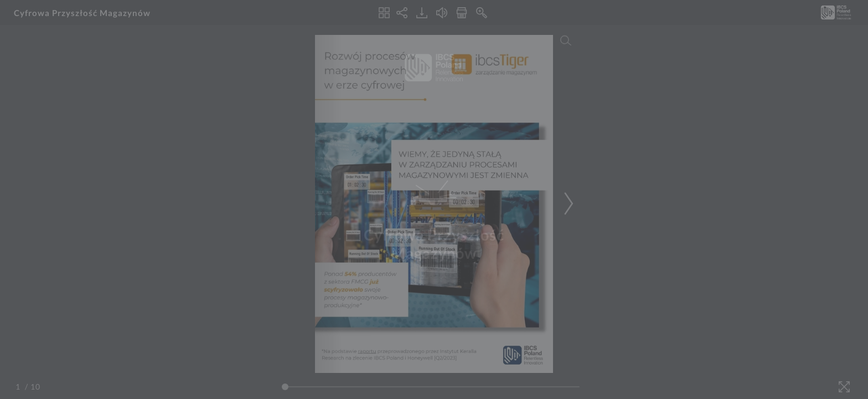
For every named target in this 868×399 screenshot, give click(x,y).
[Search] (566, 40)
